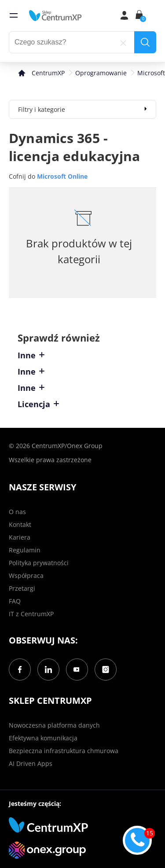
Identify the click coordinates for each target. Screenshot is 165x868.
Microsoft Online (62, 176)
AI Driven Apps (31, 763)
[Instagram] (106, 669)
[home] (55, 15)
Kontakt (20, 524)
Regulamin (25, 550)
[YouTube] (77, 669)
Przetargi (22, 588)
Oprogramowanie (101, 73)
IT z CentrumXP (31, 614)
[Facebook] (20, 669)
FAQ (15, 601)
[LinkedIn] (48, 669)
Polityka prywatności (39, 563)
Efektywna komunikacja (43, 738)
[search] (145, 42)
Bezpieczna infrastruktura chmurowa (64, 751)
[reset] (123, 42)
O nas (17, 512)
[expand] (146, 108)
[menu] (14, 15)
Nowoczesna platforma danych (54, 725)
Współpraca (26, 576)
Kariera (20, 537)
